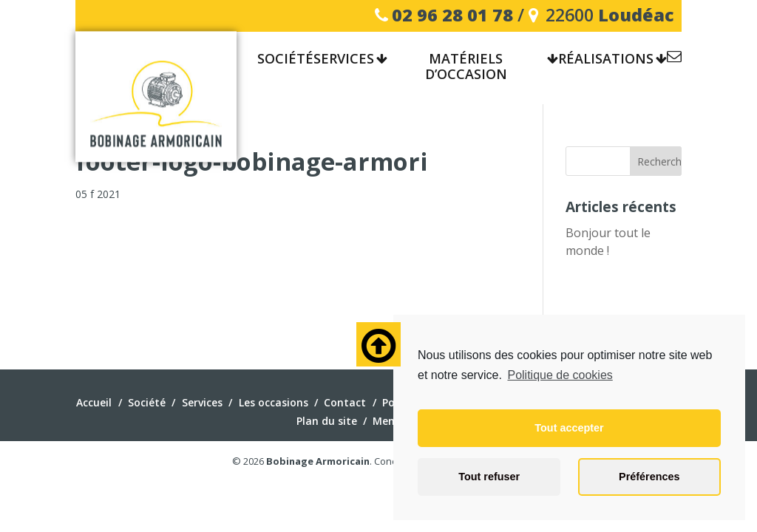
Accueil (94, 402)
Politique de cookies (560, 375)
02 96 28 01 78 (452, 15)
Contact (674, 59)
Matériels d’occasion (466, 67)
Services (344, 59)
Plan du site (327, 421)
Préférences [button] (649, 477)
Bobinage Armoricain (318, 461)
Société (147, 402)
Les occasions (274, 402)
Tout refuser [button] (489, 477)
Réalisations (606, 59)
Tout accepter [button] (569, 428)
